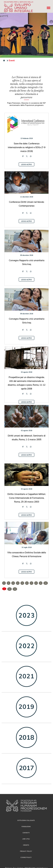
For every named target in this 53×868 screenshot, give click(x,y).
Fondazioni (26, 827)
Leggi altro (26, 164)
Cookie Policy (26, 857)
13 (15, 589)
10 (46, 583)
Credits (26, 845)
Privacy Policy (26, 851)
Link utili (26, 839)
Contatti (26, 833)
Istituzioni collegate (26, 820)
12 (10, 589)
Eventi (11, 60)
